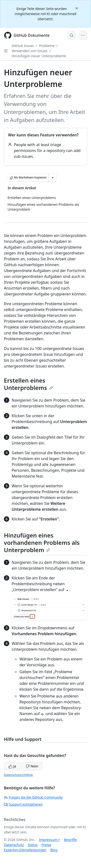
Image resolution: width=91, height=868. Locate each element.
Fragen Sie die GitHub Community (33, 797)
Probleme (47, 46)
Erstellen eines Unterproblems (28, 384)
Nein (32, 766)
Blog (54, 850)
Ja (12, 766)
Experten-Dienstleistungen (25, 850)
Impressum (48, 840)
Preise (46, 845)
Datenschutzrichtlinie (18, 775)
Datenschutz (14, 845)
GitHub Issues (23, 46)
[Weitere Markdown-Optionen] (53, 178)
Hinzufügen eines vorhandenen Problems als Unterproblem (42, 542)
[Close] (77, 8)
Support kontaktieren (23, 804)
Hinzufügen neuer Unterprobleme (39, 56)
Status (33, 845)
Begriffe (70, 840)
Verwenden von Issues (29, 51)
